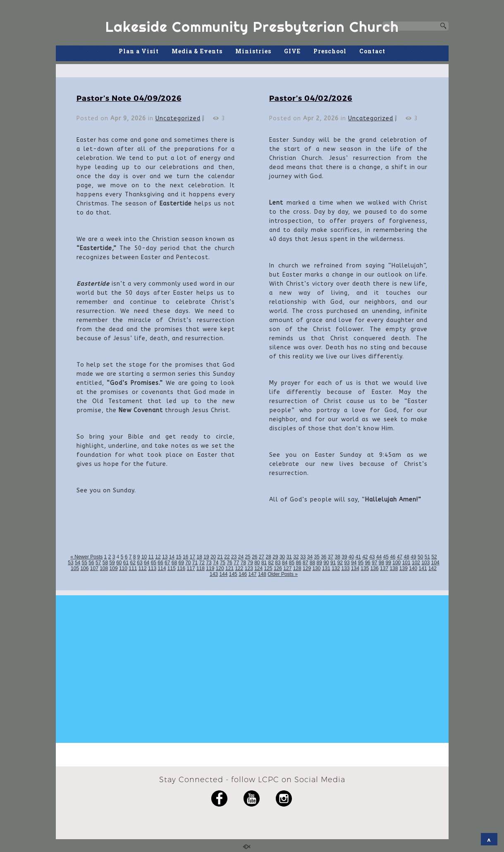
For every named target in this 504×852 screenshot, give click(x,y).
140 (413, 568)
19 (206, 557)
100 (397, 563)
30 (282, 557)
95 (361, 563)
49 (413, 557)
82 (271, 563)
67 (167, 563)
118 (201, 568)
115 (172, 568)
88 (312, 563)
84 (285, 563)
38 (338, 557)
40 (351, 557)
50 (420, 557)
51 (427, 557)
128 (297, 568)
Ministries (253, 51)
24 (241, 557)
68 (174, 563)
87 (305, 563)
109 (114, 568)
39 (344, 557)
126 (278, 568)
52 (434, 557)
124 (258, 568)
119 (210, 568)
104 (435, 563)
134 (355, 568)
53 (70, 563)
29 (275, 557)
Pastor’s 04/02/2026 (311, 98)
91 (333, 563)
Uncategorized (178, 118)
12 (158, 557)
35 (316, 557)
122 (239, 568)
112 (143, 568)
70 (188, 563)
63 (140, 563)
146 (243, 574)
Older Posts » (283, 574)
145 (233, 574)
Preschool (330, 51)
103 (425, 563)
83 (278, 563)
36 (324, 557)
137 (384, 568)
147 (253, 574)
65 (154, 563)
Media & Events (197, 51)
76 (229, 563)
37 (331, 557)
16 (185, 557)
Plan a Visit (139, 51)
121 (229, 568)
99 (388, 563)
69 (181, 563)
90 (326, 563)
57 (98, 563)
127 (287, 568)
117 (191, 568)
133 (346, 568)
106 (84, 568)
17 (192, 557)
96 (367, 563)
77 (236, 563)
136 (375, 568)
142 (432, 568)
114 (162, 568)
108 (104, 568)
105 (75, 568)
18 (199, 557)
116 (181, 568)
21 (220, 557)
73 (209, 563)
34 (310, 557)
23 (234, 557)
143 (214, 574)
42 (365, 557)
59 (112, 563)
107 (94, 568)
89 (319, 563)
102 (416, 563)
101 (406, 563)
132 (336, 568)
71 (195, 563)
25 (247, 557)
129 (307, 568)
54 (78, 563)
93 (347, 563)
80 (257, 563)
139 (404, 568)
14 (172, 557)
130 (316, 568)
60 (119, 563)
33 (303, 557)
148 (262, 574)
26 (254, 557)
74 (216, 563)
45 (386, 557)
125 (268, 568)
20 (213, 557)
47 (400, 557)
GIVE (292, 51)
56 (91, 563)
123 (249, 568)
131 (326, 568)
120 (220, 568)
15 (178, 557)
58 (105, 563)
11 (151, 557)
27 (262, 557)
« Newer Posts (86, 557)
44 (379, 557)
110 (123, 568)
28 (269, 557)
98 (381, 563)
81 (264, 563)
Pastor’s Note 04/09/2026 (129, 98)
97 (374, 563)
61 (126, 563)
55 (85, 563)
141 (423, 568)
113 (152, 568)
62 (133, 563)
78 (243, 563)
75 (223, 563)
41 (358, 557)
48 (407, 557)
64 (147, 563)
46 (393, 557)
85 (292, 563)
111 (133, 568)
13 (165, 557)
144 (223, 574)
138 (394, 568)
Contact (372, 51)
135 (365, 568)
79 (250, 563)
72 (202, 563)
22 (227, 557)
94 (354, 563)
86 (298, 563)
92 (340, 563)
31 (289, 557)
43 (372, 557)
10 (144, 557)
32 (296, 557)
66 (160, 563)
